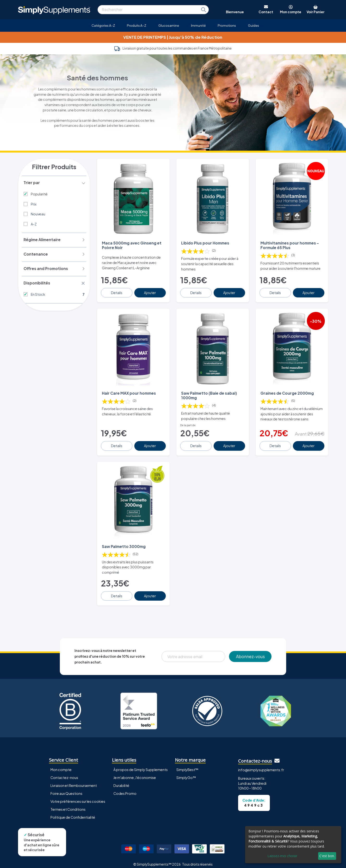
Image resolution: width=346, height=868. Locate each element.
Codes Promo (125, 789)
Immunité (198, 25)
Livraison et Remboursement (74, 781)
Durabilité (121, 781)
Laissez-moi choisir (282, 856)
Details (117, 291)
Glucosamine (169, 25)
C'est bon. (327, 856)
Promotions (227, 25)
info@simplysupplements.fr (261, 765)
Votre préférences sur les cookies (78, 797)
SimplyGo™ (186, 773)
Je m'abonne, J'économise (135, 773)
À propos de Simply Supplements (141, 765)
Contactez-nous (64, 773)
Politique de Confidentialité (73, 813)
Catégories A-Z (103, 25)
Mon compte (61, 765)
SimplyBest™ (187, 765)
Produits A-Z (137, 25)
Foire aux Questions (66, 789)
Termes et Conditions (68, 805)
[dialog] (293, 845)
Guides (253, 25)
